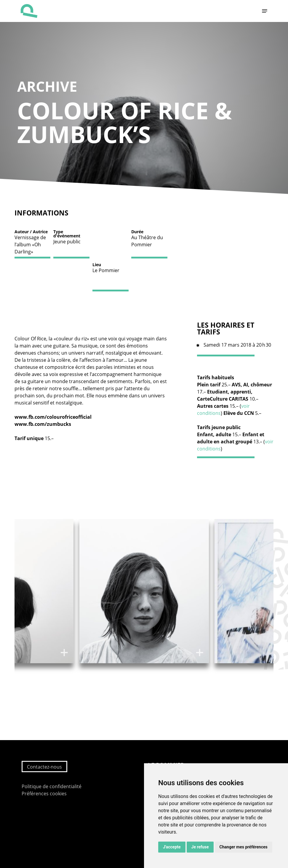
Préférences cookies (44, 794)
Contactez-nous (44, 767)
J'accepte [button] (172, 847)
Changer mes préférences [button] (244, 847)
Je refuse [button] (200, 847)
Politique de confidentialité (52, 786)
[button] (265, 11)
